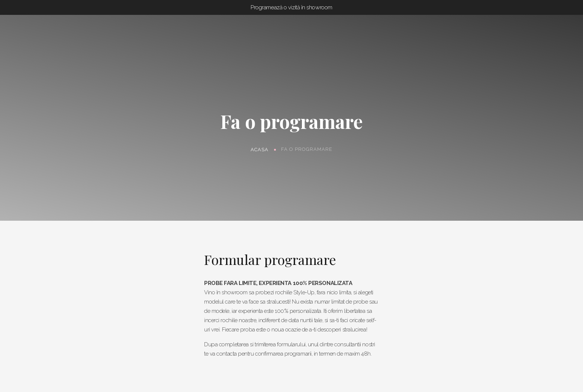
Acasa (260, 149)
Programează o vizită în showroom (291, 7)
